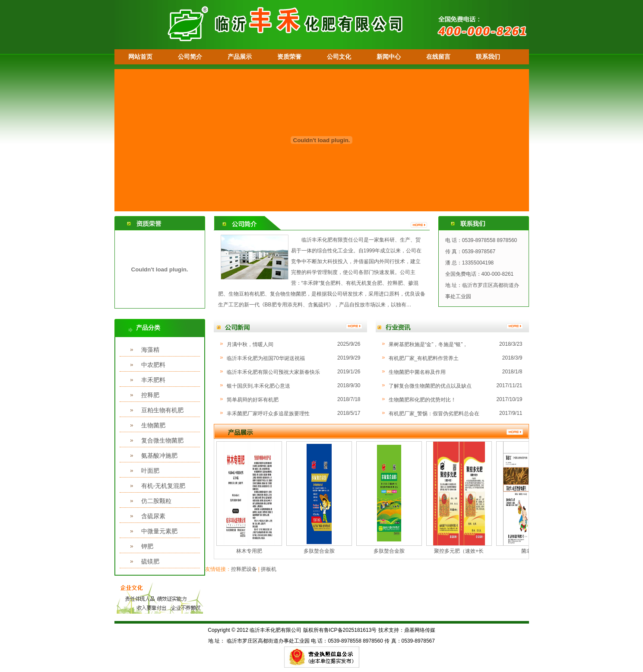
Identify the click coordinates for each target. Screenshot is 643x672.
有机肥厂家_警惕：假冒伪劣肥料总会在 (434, 414)
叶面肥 (150, 471)
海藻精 (150, 350)
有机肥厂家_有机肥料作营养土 (424, 358)
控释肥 (150, 395)
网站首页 (140, 57)
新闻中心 (389, 57)
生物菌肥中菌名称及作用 (417, 372)
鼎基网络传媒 (420, 630)
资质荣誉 (289, 57)
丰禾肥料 (153, 380)
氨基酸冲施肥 (159, 455)
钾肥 (147, 546)
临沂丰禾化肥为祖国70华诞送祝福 (266, 358)
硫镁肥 (150, 561)
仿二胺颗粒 (156, 501)
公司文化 (339, 57)
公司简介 (190, 57)
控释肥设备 (244, 569)
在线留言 (438, 57)
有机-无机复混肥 (163, 486)
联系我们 (488, 57)
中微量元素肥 (159, 531)
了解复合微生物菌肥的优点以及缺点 (430, 386)
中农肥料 (153, 365)
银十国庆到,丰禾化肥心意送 (258, 386)
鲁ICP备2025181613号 (350, 630)
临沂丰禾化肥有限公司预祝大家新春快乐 (273, 372)
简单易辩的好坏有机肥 (253, 400)
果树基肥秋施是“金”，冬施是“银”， (428, 344)
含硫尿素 (153, 516)
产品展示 (240, 57)
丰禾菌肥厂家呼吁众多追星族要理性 (268, 414)
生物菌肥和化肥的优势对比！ (422, 400)
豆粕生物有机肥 (162, 410)
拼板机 (269, 569)
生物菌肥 (153, 425)
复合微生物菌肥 (162, 440)
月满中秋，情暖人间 (250, 344)
